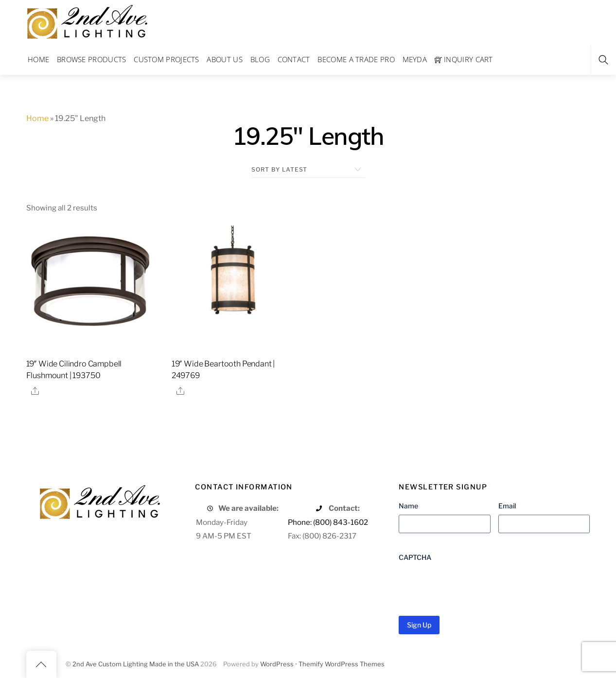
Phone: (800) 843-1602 (328, 522)
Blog (260, 59)
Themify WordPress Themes (342, 664)
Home (38, 59)
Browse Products (92, 59)
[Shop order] (308, 170)
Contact (294, 59)
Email (507, 506)
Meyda (415, 59)
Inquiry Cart (464, 59)
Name (408, 506)
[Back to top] (41, 664)
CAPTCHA (415, 557)
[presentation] (473, 585)
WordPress (277, 664)
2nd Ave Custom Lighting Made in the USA (136, 664)
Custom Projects (167, 59)
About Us (224, 59)
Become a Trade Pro (356, 59)
